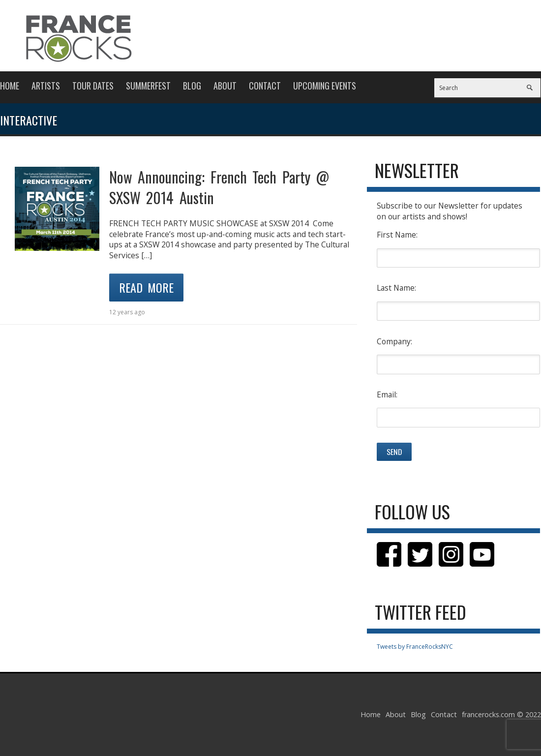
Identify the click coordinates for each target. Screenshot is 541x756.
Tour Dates (93, 86)
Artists (46, 86)
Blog (192, 86)
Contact (265, 86)
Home (10, 86)
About (225, 86)
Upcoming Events (325, 86)
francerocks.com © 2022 (501, 714)
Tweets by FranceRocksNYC (415, 647)
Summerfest (148, 86)
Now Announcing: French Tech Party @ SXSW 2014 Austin (219, 187)
